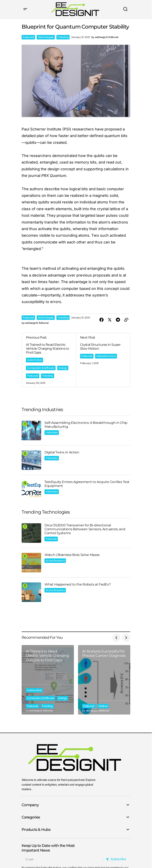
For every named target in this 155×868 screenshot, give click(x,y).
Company (30, 805)
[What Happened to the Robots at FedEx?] (31, 592)
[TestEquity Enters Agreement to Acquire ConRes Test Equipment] (31, 490)
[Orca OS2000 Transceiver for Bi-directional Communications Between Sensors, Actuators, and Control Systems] (31, 533)
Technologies (46, 37)
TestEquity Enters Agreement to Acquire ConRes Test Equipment (87, 484)
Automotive (34, 360)
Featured (28, 37)
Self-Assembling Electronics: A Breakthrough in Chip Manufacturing (86, 425)
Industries (52, 432)
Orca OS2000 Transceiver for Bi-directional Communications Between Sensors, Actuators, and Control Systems (85, 529)
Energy (63, 368)
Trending (63, 37)
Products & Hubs (36, 830)
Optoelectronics (106, 356)
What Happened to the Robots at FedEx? (78, 584)
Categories (31, 817)
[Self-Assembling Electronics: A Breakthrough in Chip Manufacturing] (31, 431)
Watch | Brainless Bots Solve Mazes (72, 555)
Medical (103, 706)
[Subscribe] (117, 859)
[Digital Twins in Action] (31, 460)
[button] (25, 9)
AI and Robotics (55, 561)
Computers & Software (41, 368)
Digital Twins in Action (62, 452)
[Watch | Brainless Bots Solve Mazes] (31, 563)
